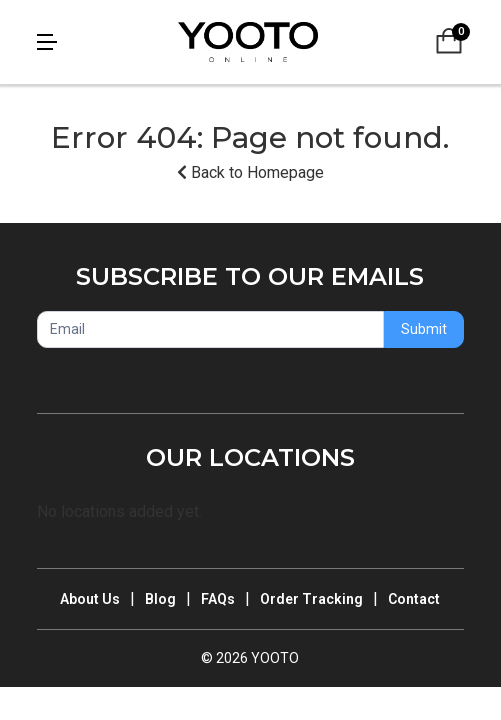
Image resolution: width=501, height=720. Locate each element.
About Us (90, 599)
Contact (414, 599)
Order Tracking (311, 599)
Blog (160, 599)
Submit (424, 329)
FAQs (218, 599)
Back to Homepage (250, 172)
